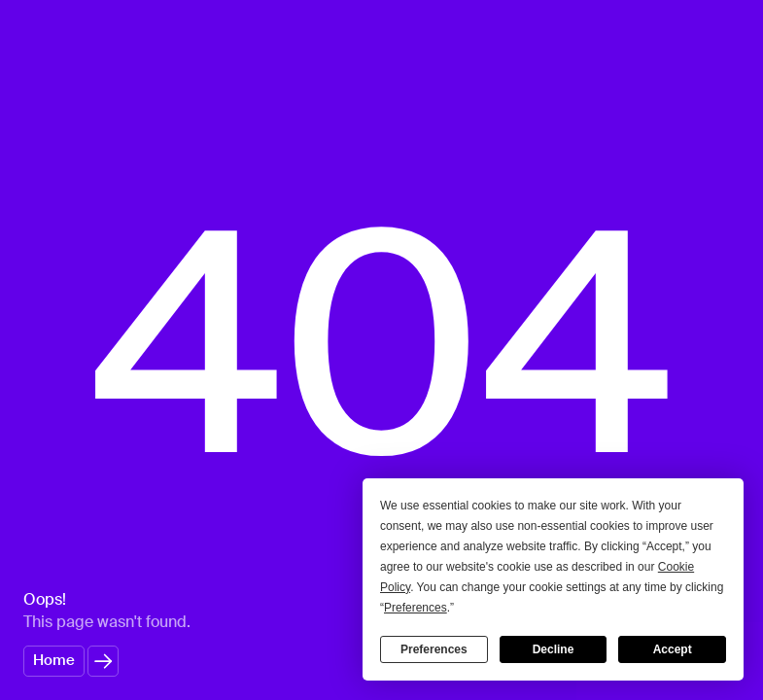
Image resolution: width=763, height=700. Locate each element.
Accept (673, 649)
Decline (554, 649)
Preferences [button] (416, 608)
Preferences (434, 649)
